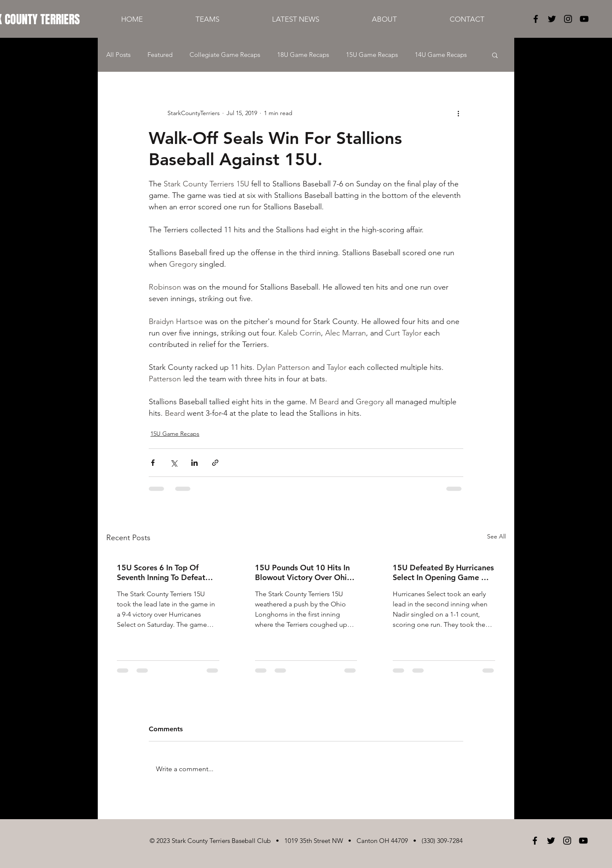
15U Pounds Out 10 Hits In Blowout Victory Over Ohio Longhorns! (303, 572)
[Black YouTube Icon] (584, 19)
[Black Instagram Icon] (568, 19)
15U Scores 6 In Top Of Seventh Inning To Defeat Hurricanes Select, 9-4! (161, 572)
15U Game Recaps (372, 55)
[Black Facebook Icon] (536, 19)
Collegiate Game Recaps (225, 55)
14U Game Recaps (441, 55)
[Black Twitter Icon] (552, 19)
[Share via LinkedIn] (194, 463)
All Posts (118, 55)
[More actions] (458, 113)
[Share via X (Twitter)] (174, 463)
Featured (160, 55)
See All (496, 536)
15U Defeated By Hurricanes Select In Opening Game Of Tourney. (443, 572)
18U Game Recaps (303, 55)
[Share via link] (215, 463)
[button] (495, 55)
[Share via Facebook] (153, 463)
